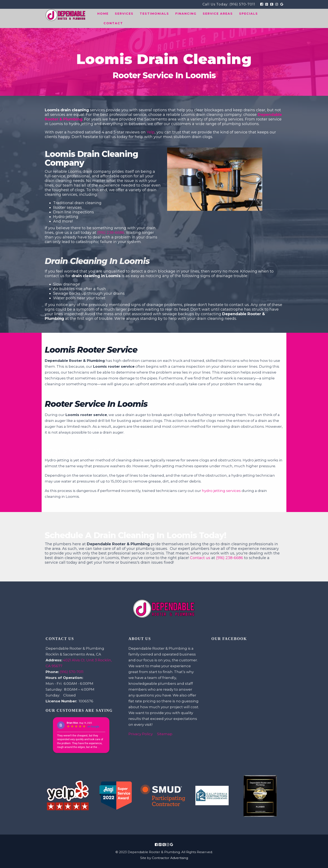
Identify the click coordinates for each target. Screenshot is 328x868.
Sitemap (165, 734)
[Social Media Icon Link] (156, 845)
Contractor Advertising (170, 858)
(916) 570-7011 (242, 4)
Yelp (151, 132)
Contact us (200, 558)
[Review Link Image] (68, 796)
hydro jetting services (221, 491)
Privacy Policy (141, 734)
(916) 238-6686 (111, 233)
